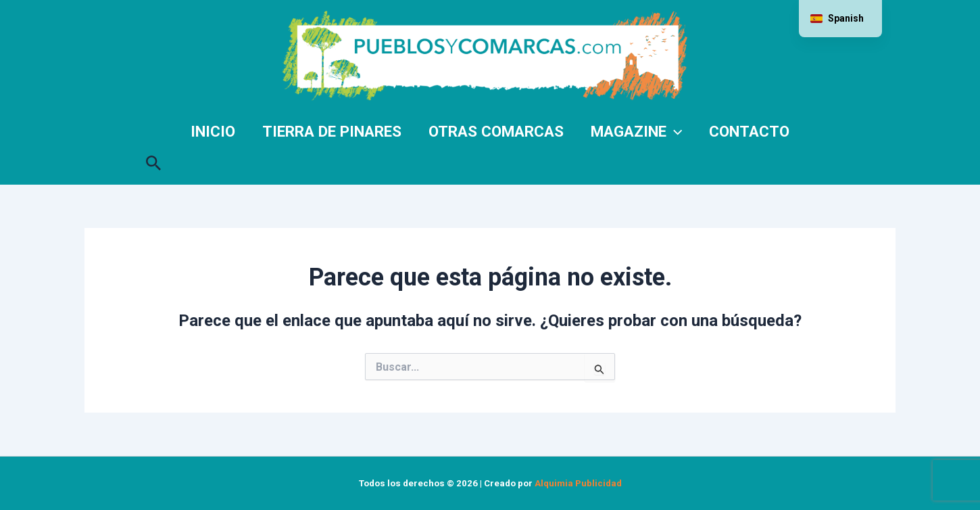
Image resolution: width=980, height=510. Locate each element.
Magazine (636, 131)
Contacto (749, 131)
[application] (674, 131)
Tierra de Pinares (332, 131)
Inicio (213, 131)
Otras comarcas (496, 131)
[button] (154, 160)
